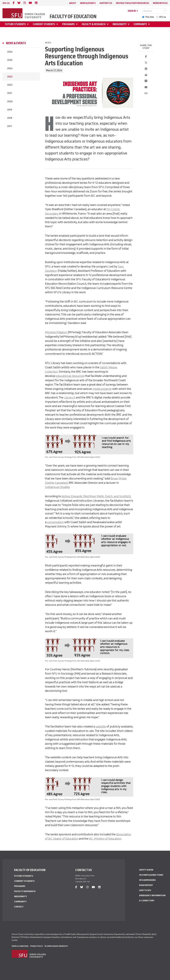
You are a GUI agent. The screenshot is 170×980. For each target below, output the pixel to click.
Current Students (44, 24)
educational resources (70, 376)
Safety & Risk (146, 870)
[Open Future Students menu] (28, 24)
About (73, 3)
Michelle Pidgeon (56, 332)
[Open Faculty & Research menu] (108, 24)
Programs (68, 24)
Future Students (15, 24)
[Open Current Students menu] (58, 24)
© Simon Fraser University (56, 946)
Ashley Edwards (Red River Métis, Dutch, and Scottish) (96, 496)
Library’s (70, 397)
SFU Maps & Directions (151, 875)
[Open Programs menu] (77, 24)
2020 (10, 101)
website (101, 726)
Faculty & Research (94, 24)
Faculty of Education (73, 17)
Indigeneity (119, 24)
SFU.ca (163, 17)
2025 (10, 60)
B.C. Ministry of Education (105, 839)
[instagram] (25, 3)
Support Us (106, 3)
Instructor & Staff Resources (132, 3)
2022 (10, 85)
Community (140, 24)
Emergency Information (152, 895)
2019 (10, 110)
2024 (10, 68)
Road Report (146, 885)
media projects (102, 389)
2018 (10, 118)
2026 (10, 52)
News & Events (88, 3)
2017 (10, 126)
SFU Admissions (147, 880)
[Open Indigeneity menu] (129, 24)
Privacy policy (37, 946)
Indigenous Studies (57, 487)
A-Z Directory (147, 901)
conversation (55, 522)
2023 (10, 77)
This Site (150, 17)
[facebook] (14, 3)
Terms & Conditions (20, 946)
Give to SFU (145, 890)
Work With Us (160, 3)
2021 (10, 93)
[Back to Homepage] (24, 14)
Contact (19, 907)
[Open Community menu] (149, 24)
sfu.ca (6, 3)
